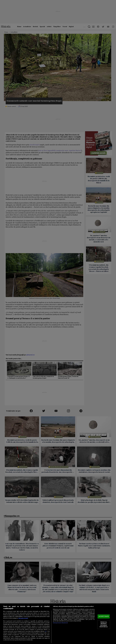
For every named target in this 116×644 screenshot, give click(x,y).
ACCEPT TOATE (104, 616)
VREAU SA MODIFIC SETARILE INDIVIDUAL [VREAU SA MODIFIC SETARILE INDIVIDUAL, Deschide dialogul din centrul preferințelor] (104, 625)
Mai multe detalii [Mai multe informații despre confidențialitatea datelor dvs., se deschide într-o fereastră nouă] (23, 618)
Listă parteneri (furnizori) (60, 623)
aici (46, 631)
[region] (58, 624)
